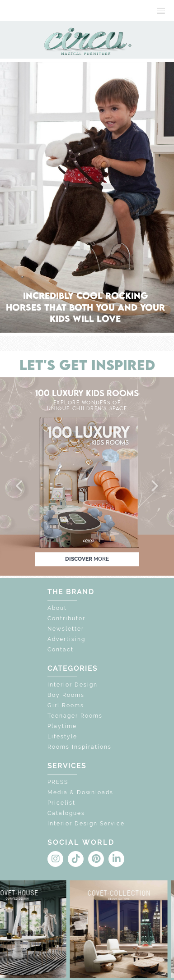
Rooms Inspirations (80, 747)
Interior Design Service (86, 824)
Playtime (62, 726)
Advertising (66, 639)
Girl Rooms (66, 705)
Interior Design (73, 685)
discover (87, 559)
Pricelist (61, 803)
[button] (20, 486)
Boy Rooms (66, 695)
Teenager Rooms (75, 716)
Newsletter (66, 629)
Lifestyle (62, 737)
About (57, 608)
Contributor (66, 618)
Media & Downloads (80, 792)
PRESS (58, 782)
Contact (61, 650)
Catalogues (66, 813)
